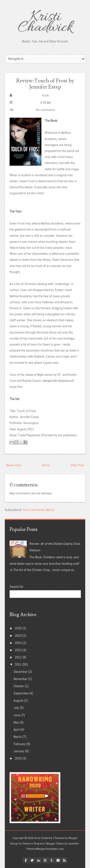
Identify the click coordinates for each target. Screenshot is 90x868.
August (18, 700)
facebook (26, 860)
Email (58, 860)
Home (46, 465)
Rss (64, 860)
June (17, 715)
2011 (18, 664)
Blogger (73, 838)
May (16, 722)
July (16, 708)
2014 (18, 643)
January (19, 751)
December (20, 672)
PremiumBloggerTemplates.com (45, 849)
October (19, 686)
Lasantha (73, 844)
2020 (18, 628)
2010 (18, 758)
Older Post (77, 465)
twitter (32, 860)
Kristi (45, 95)
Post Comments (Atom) (39, 510)
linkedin (39, 860)
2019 (18, 636)
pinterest (45, 860)
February (20, 744)
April (17, 729)
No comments (45, 110)
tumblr (51, 860)
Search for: (17, 587)
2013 (18, 650)
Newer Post (14, 465)
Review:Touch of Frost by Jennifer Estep (45, 84)
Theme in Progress (33, 844)
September (21, 693)
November (20, 679)
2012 (18, 657)
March (18, 737)
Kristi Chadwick (45, 23)
